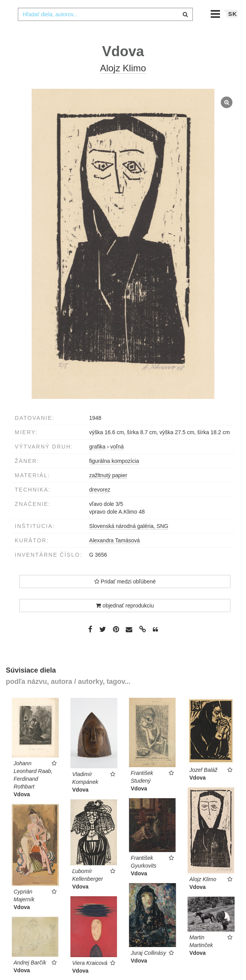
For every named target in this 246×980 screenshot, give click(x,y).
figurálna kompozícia (114, 476)
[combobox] (106, 30)
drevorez (100, 505)
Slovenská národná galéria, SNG (129, 542)
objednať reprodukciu (125, 621)
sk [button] (233, 29)
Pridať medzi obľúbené (125, 597)
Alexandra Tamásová (114, 556)
